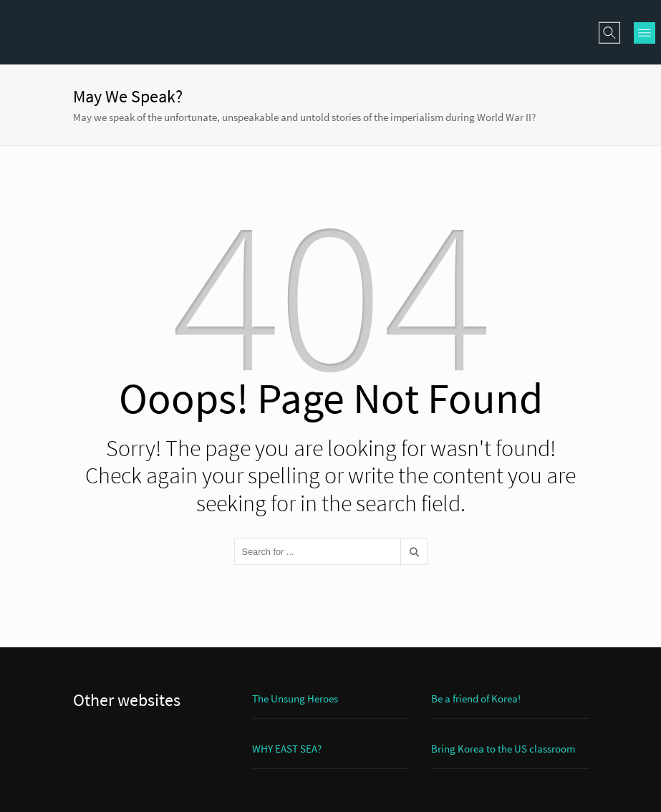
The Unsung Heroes (295, 699)
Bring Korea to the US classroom (503, 749)
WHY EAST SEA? (287, 749)
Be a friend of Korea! (476, 699)
